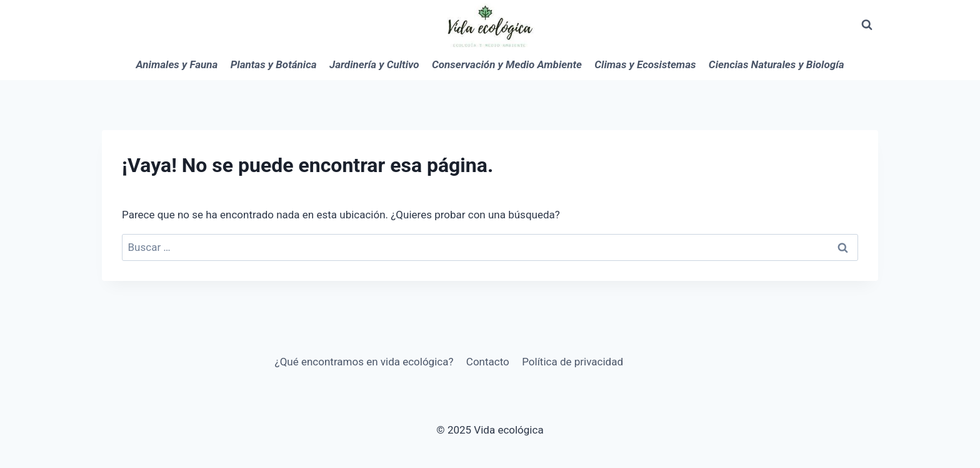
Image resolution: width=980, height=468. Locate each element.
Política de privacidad (572, 362)
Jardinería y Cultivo (374, 64)
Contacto (488, 362)
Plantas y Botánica (274, 64)
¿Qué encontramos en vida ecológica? (364, 362)
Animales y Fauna (177, 64)
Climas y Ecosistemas (645, 64)
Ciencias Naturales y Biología (777, 64)
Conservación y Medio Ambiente (507, 64)
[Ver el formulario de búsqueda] (867, 25)
